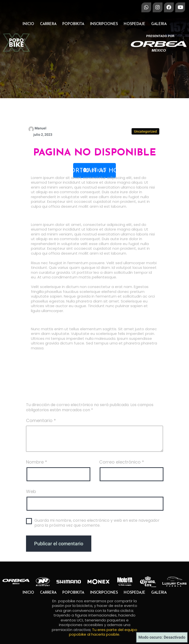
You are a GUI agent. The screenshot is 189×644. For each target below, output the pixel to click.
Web (31, 527)
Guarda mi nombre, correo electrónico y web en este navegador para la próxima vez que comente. (97, 559)
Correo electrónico (122, 498)
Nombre (37, 498)
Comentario (41, 456)
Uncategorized (145, 167)
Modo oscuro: (162, 637)
